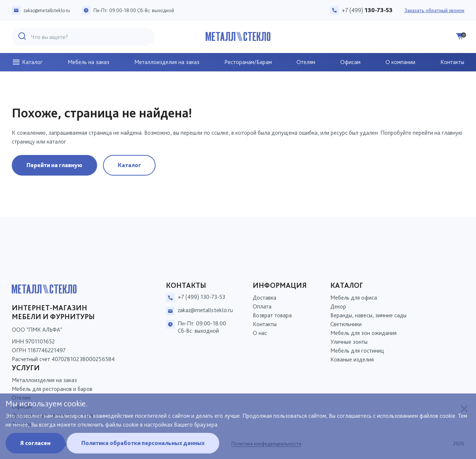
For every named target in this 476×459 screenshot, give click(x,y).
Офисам (350, 62)
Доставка (264, 298)
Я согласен (35, 443)
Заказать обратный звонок (434, 10)
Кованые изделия (352, 359)
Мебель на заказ (88, 62)
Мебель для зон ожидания (363, 333)
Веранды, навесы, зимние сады (368, 315)
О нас (260, 333)
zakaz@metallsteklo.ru (47, 10)
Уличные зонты (349, 342)
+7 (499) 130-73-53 (201, 297)
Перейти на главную (54, 165)
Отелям (306, 62)
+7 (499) (367, 10)
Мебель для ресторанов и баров (52, 389)
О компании (400, 62)
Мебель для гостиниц (357, 351)
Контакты (452, 62)
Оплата (262, 306)
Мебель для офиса (354, 298)
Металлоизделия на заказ (167, 62)
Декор (338, 306)
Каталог (27, 62)
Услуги (26, 368)
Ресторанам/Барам (248, 62)
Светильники (346, 324)
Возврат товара (272, 315)
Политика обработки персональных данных (143, 443)
